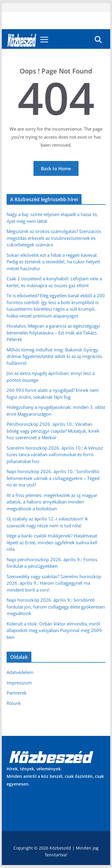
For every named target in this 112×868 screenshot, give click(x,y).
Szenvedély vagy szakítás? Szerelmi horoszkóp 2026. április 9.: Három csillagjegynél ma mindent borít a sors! (54, 583)
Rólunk (14, 703)
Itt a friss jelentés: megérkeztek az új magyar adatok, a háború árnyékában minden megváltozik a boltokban (52, 502)
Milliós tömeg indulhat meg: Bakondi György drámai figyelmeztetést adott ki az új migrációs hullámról (54, 356)
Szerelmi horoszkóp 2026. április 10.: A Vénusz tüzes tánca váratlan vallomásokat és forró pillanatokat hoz (55, 455)
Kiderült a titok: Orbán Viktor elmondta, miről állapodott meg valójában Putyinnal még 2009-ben (55, 630)
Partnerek (17, 693)
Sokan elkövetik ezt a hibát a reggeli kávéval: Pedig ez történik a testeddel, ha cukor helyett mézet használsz (53, 262)
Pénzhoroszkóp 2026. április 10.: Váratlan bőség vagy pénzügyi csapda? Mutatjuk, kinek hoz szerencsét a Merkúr (53, 431)
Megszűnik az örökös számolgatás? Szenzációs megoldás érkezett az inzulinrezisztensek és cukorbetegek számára (54, 238)
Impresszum (19, 683)
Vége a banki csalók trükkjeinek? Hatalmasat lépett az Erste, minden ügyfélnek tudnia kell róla (52, 542)
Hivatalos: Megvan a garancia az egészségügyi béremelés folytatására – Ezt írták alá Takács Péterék (53, 333)
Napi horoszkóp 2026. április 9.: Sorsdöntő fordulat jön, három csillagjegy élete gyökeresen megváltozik (56, 607)
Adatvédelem (20, 672)
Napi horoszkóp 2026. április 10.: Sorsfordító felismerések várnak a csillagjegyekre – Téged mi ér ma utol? (53, 478)
